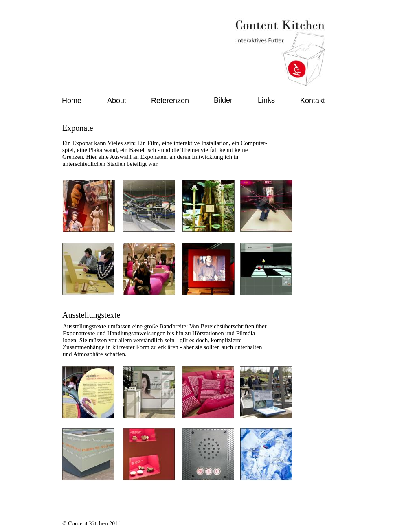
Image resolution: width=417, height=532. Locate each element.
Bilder (223, 100)
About (117, 101)
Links (266, 100)
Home (72, 101)
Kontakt (313, 101)
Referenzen (170, 101)
